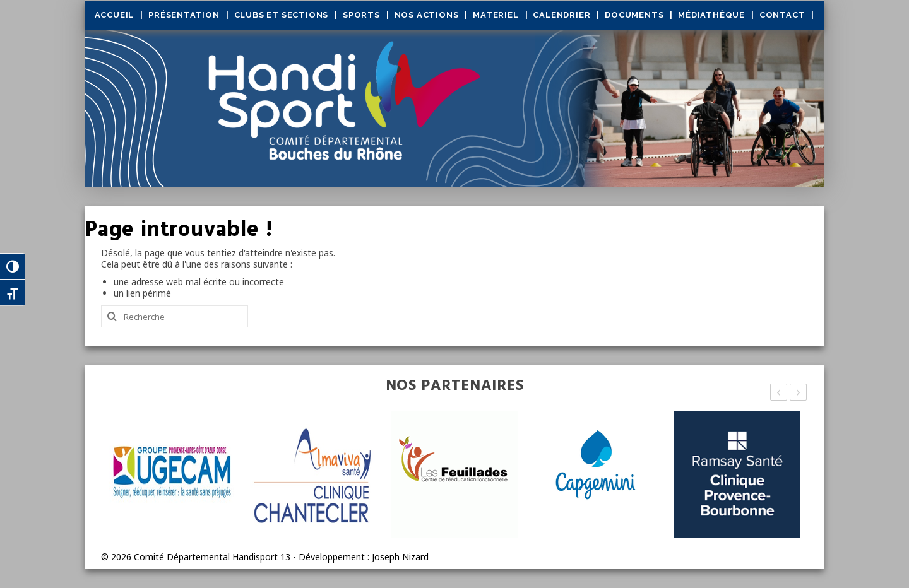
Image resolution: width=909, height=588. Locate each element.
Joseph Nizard (400, 557)
